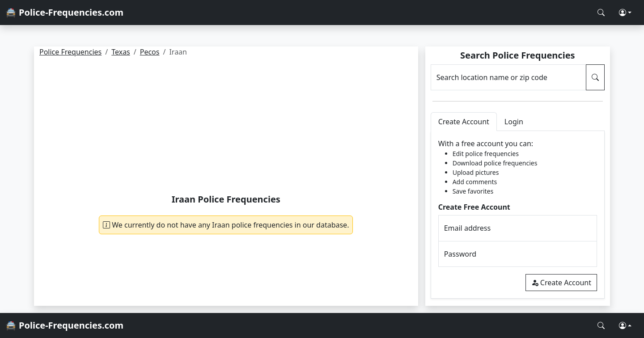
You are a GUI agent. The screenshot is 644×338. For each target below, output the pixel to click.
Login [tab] (514, 122)
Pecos (150, 52)
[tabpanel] (518, 215)
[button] (625, 13)
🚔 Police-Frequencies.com (64, 12)
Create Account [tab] (464, 122)
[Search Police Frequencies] (601, 13)
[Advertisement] (226, 127)
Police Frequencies (70, 52)
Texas (121, 52)
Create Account (561, 283)
